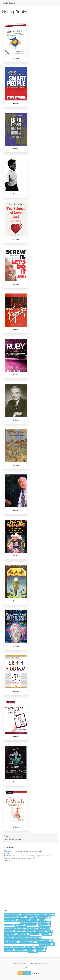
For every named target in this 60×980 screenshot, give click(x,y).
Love (43, 920)
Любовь (36, 920)
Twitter (7, 861)
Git (50, 931)
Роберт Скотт (32, 929)
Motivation (21, 931)
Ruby (42, 950)
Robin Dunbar (20, 947)
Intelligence (45, 925)
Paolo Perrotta (42, 915)
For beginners (42, 931)
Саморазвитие (46, 940)
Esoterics (47, 934)
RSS (21, 973)
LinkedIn (7, 856)
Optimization (41, 947)
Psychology (22, 950)
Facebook (7, 851)
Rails (33, 950)
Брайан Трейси (10, 929)
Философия (13, 942)
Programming (26, 920)
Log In (27, 973)
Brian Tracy (21, 929)
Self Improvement (47, 944)
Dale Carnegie (44, 929)
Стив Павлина (45, 922)
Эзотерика (25, 934)
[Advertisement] (30, 885)
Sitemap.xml (37, 973)
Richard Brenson (35, 937)
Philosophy (30, 942)
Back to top (30, 968)
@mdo (39, 963)
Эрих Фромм (36, 934)
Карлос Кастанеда (12, 920)
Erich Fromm (9, 937)
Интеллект (21, 925)
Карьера (23, 917)
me (45, 963)
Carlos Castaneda (11, 934)
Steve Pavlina (9, 925)
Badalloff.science (9, 3)
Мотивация (31, 931)
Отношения (9, 947)
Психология (10, 950)
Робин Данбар (10, 931)
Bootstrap (32, 963)
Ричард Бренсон (22, 937)
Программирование (11, 917)
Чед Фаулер (33, 917)
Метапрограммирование (13, 915)
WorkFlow (31, 947)
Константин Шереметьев (29, 922)
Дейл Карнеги (33, 925)
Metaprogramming (29, 915)
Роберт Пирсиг (45, 917)
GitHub (7, 853)
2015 (51, 915)
